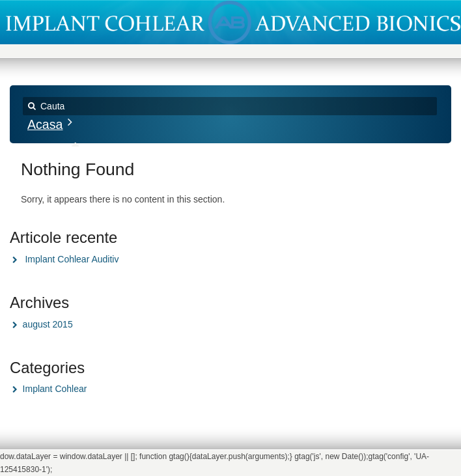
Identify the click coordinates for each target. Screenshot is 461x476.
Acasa (45, 124)
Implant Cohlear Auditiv (72, 259)
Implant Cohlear (55, 389)
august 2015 (48, 324)
